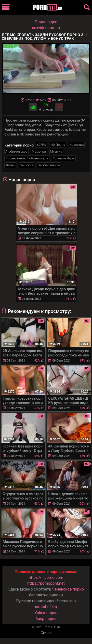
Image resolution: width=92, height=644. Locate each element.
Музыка (56, 151)
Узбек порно (46, 613)
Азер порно (46, 618)
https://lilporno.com (46, 577)
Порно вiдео (46, 22)
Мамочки (39, 151)
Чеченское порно (68, 589)
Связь (46, 633)
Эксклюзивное (49, 165)
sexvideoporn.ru (46, 28)
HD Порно (58, 145)
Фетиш (10, 165)
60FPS (41, 145)
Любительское (16, 151)
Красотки (77, 145)
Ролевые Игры (64, 158)
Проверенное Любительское (27, 158)
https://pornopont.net (46, 583)
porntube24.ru (46, 607)
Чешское (26, 165)
